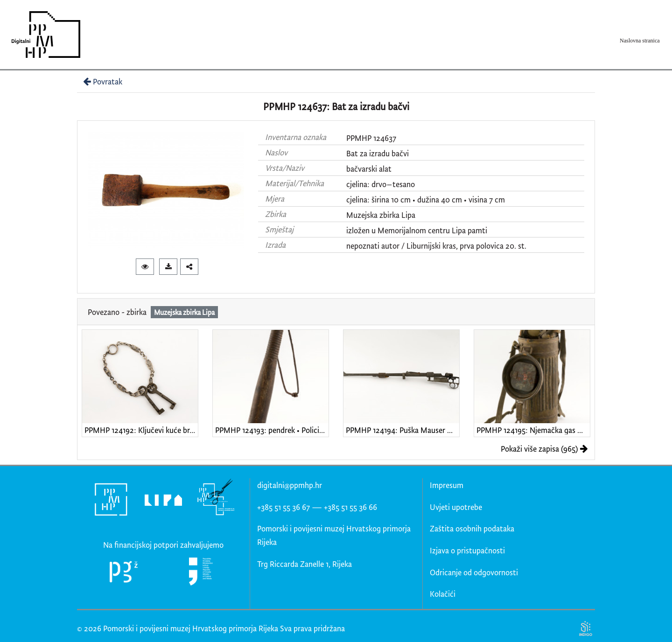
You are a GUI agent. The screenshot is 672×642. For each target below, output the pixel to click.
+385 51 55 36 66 (350, 507)
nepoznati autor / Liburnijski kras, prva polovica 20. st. (436, 246)
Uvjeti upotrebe (456, 507)
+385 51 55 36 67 (283, 507)
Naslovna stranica (640, 41)
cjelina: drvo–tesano (381, 184)
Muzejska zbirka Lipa (381, 215)
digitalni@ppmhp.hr (290, 485)
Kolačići (443, 594)
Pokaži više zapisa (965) (544, 449)
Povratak (102, 81)
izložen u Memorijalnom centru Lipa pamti (417, 230)
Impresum (447, 485)
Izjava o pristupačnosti (467, 550)
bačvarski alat (369, 169)
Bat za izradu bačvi (378, 153)
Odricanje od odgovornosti (474, 572)
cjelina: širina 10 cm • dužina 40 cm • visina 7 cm (426, 199)
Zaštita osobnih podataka (472, 528)
